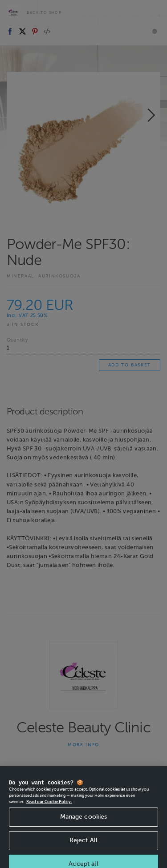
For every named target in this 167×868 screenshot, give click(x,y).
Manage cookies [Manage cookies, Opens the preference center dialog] (84, 822)
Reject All (83, 846)
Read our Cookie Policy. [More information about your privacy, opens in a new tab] (49, 807)
